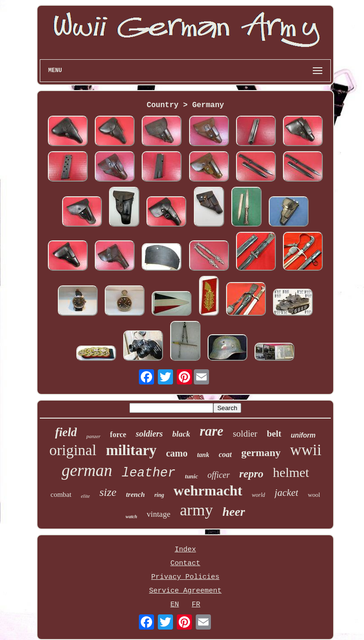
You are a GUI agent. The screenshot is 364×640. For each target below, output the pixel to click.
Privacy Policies (185, 577)
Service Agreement (185, 591)
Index (185, 550)
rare (211, 431)
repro (251, 474)
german (87, 471)
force (118, 434)
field (66, 432)
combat (61, 494)
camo (177, 453)
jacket (286, 493)
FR (196, 605)
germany (261, 453)
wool (314, 495)
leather (149, 473)
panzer (93, 436)
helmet (291, 472)
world (258, 495)
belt (274, 434)
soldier (245, 434)
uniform (303, 435)
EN (174, 605)
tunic (191, 476)
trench (136, 494)
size (108, 492)
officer (219, 475)
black (181, 434)
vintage (158, 514)
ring (159, 495)
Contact (185, 563)
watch (131, 517)
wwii (306, 450)
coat (225, 454)
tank (203, 455)
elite (86, 496)
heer (234, 512)
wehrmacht (208, 490)
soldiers (149, 434)
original (73, 450)
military (131, 450)
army (196, 510)
